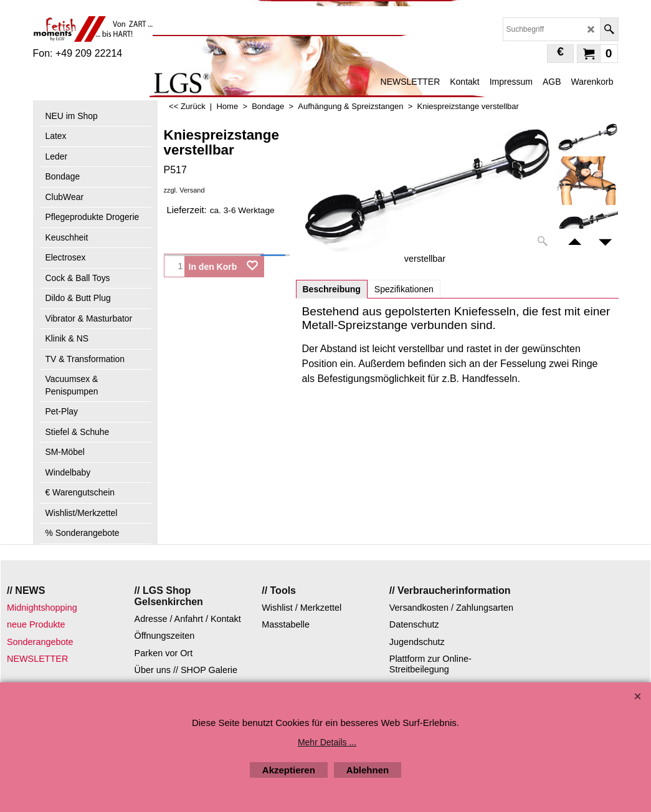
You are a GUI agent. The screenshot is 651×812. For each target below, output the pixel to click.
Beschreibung (332, 289)
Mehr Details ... (327, 742)
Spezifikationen (404, 289)
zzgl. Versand (184, 190)
